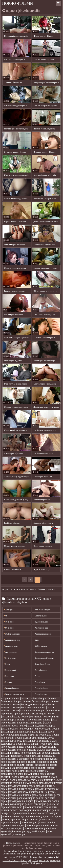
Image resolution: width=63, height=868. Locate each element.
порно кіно (45, 735)
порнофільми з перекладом (43, 789)
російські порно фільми (31, 798)
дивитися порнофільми (14, 710)
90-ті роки (9, 628)
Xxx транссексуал (42, 610)
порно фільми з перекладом (40, 756)
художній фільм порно (13, 834)
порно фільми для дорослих (37, 753)
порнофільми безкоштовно (47, 783)
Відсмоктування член (14, 694)
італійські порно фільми (42, 698)
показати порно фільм (21, 729)
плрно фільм (50, 720)
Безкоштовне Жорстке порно (44, 659)
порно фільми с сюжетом (26, 777)
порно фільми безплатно (15, 750)
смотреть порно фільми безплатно (20, 813)
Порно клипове (51, 851)
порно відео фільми (36, 732)
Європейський (40, 616)
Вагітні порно (40, 670)
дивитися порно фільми (40, 707)
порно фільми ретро (27, 774)
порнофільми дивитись (42, 786)
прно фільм (32, 795)
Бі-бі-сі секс (10, 658)
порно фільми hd (50, 744)
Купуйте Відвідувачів (32, 863)
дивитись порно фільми (14, 704)
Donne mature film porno (15, 854)
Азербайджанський (42, 634)
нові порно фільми (48, 717)
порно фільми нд (10, 762)
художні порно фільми (18, 828)
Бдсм (36, 640)
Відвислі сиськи (12, 688)
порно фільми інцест (13, 747)
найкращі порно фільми (23, 717)
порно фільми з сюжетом (15, 759)
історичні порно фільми (14, 698)
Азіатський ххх (41, 628)
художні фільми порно (13, 831)
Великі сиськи (40, 694)
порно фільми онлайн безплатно (29, 766)
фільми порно (16, 825)
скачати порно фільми (22, 810)
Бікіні (7, 664)
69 (6, 616)
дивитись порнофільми (41, 704)
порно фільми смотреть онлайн (28, 780)
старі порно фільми (29, 816)
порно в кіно (17, 732)
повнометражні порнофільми (17, 726)
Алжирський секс (12, 640)
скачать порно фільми (48, 810)
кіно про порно (17, 714)
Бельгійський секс (42, 664)
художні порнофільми (44, 828)
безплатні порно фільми (46, 701)
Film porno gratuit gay (38, 854)
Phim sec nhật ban (38, 857)
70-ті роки (9, 622)
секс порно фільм (44, 804)
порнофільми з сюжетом (15, 792)
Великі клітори (41, 688)
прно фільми (46, 795)
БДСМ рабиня (40, 646)
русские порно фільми (29, 801)
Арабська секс (11, 646)
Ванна (37, 676)
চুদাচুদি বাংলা (22, 857)
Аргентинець (10, 652)
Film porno (38, 851)
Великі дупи (39, 682)
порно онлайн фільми (27, 738)
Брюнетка (9, 676)
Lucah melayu (11, 851)
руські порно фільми (21, 804)
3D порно (9, 610)
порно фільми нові (31, 762)
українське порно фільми (24, 819)
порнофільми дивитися (14, 789)
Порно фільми (18, 3)
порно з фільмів (29, 735)
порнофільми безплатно (14, 786)
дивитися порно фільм (13, 707)
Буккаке (8, 682)
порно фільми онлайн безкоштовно (30, 765)
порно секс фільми (20, 741)
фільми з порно (28, 822)
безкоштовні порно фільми (16, 701)
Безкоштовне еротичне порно (44, 653)
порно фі (36, 741)
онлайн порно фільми (13, 720)
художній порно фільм (40, 831)
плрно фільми (9, 723)
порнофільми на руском (43, 792)
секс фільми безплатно (30, 807)
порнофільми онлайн (13, 795)
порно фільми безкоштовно (41, 747)
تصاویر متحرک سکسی (14, 861)
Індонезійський (41, 622)
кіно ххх (31, 714)
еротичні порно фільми (41, 710)
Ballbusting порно (12, 634)
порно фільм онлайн (28, 744)
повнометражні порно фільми (34, 723)
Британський (10, 670)
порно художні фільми (18, 783)
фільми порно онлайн (37, 825)
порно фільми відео (40, 750)
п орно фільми (34, 720)
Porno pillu (55, 861)
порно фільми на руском (44, 759)
